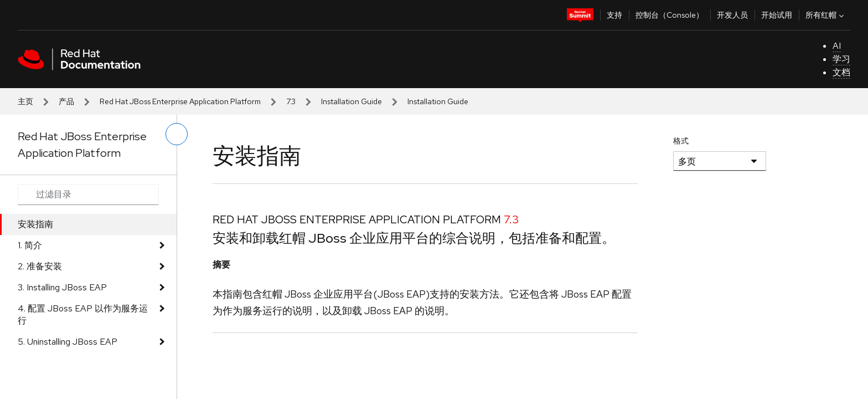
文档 (841, 72)
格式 (681, 141)
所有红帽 (826, 15)
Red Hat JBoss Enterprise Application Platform (180, 101)
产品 (66, 101)
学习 (841, 59)
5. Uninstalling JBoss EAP (68, 342)
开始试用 (777, 15)
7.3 (291, 101)
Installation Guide (352, 101)
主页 (25, 101)
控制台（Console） (670, 15)
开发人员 (732, 15)
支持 (614, 15)
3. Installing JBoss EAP (62, 287)
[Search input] (88, 195)
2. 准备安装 (40, 266)
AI (837, 46)
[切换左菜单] (177, 134)
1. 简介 (30, 245)
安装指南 (35, 224)
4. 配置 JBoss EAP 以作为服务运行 (83, 314)
